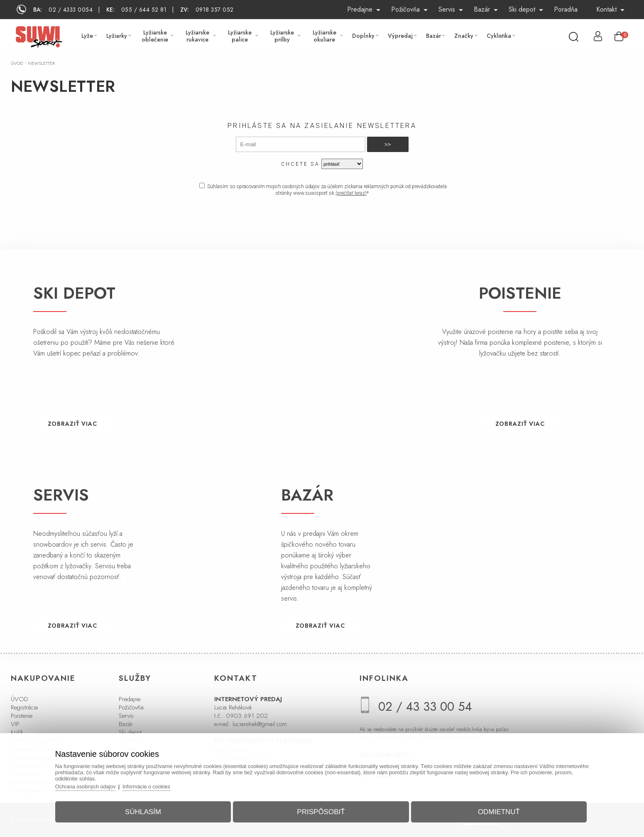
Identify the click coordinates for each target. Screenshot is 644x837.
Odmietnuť (493, 809)
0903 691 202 (247, 716)
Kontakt (606, 9)
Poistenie (22, 716)
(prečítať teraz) (351, 193)
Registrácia (24, 707)
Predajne (360, 9)
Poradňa (566, 9)
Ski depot (522, 9)
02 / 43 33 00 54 (425, 707)
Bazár (482, 9)
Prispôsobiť (321, 809)
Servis (447, 9)
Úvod (17, 63)
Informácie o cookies (159, 784)
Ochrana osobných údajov (96, 784)
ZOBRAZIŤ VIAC (72, 424)
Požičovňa (405, 9)
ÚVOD (20, 699)
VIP (15, 724)
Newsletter (41, 63)
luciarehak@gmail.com (260, 724)
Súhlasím (149, 809)
